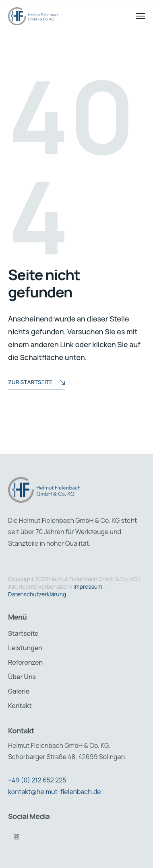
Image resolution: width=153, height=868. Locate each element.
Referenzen (25, 662)
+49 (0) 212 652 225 (37, 780)
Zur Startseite (36, 383)
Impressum (88, 587)
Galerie (19, 691)
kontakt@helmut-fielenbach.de (55, 792)
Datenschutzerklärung (37, 594)
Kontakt (20, 706)
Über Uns (22, 677)
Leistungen (25, 648)
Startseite (23, 633)
